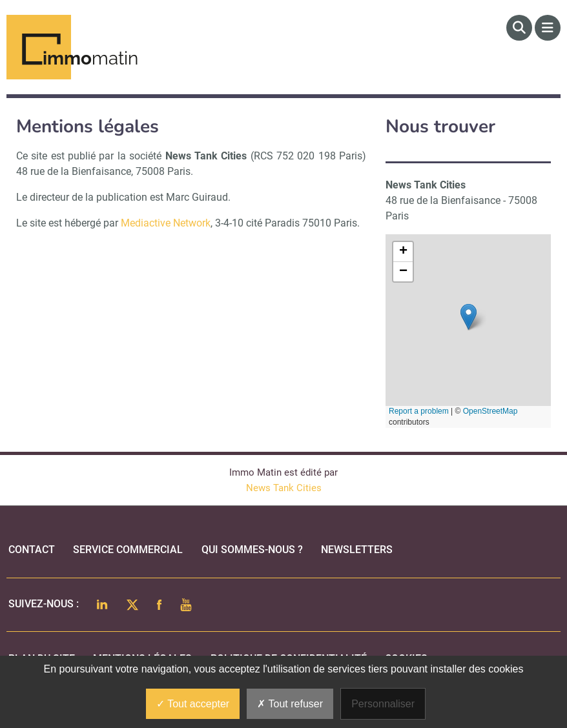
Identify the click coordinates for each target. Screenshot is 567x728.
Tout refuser (290, 704)
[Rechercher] (519, 28)
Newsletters (357, 550)
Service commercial (128, 550)
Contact (32, 550)
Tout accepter (193, 704)
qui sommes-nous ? (252, 550)
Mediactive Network (166, 223)
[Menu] (548, 28)
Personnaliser (383, 704)
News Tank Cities (284, 488)
